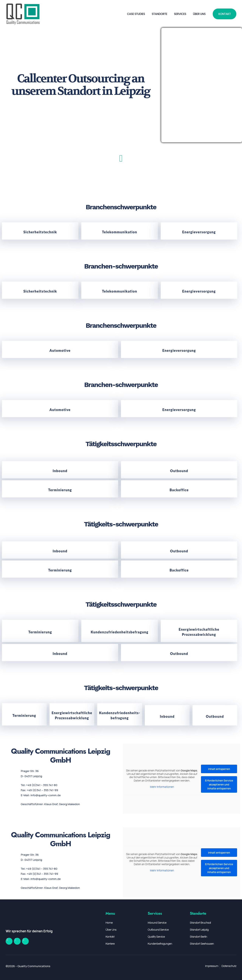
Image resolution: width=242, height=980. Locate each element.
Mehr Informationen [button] (162, 787)
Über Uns (199, 14)
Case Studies (136, 14)
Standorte (160, 14)
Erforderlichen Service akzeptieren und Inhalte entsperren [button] (219, 784)
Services (180, 14)
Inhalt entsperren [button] (219, 769)
